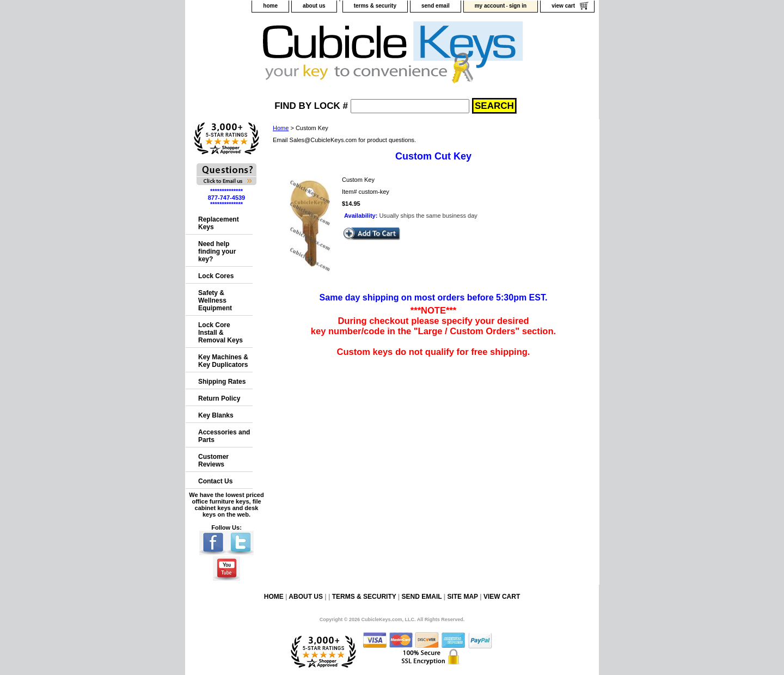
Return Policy (219, 398)
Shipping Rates (222, 382)
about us (314, 6)
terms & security (375, 6)
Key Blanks (216, 415)
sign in (518, 6)
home (270, 6)
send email (436, 6)
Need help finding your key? (217, 251)
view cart (563, 6)
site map (462, 597)
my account (490, 6)
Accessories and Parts (224, 436)
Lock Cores (216, 276)
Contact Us (215, 481)
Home (281, 128)
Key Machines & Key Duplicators (223, 361)
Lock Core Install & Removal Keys (220, 333)
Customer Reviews (213, 461)
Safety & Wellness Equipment (215, 300)
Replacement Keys (219, 223)
